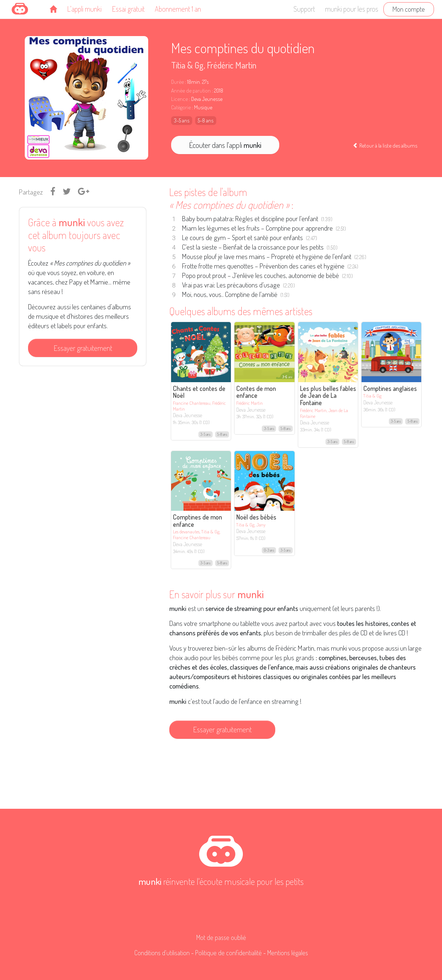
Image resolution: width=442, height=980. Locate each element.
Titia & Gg (187, 65)
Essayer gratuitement (83, 348)
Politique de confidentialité (228, 953)
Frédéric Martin (232, 65)
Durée (177, 82)
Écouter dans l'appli (225, 145)
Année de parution (191, 91)
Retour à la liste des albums (385, 145)
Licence (179, 99)
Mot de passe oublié (221, 937)
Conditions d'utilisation (162, 953)
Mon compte (409, 9)
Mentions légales (288, 953)
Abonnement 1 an (178, 9)
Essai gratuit (128, 9)
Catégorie (181, 107)
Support (304, 9)
